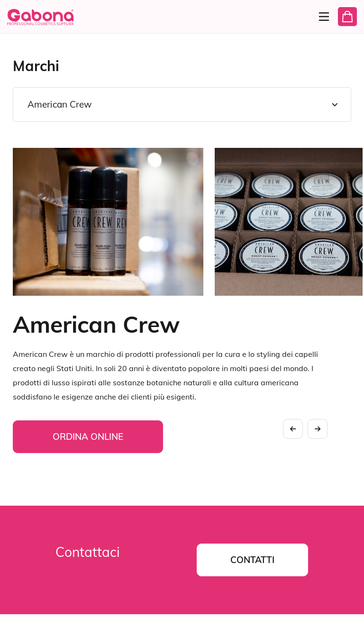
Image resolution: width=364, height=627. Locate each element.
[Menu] (320, 17)
